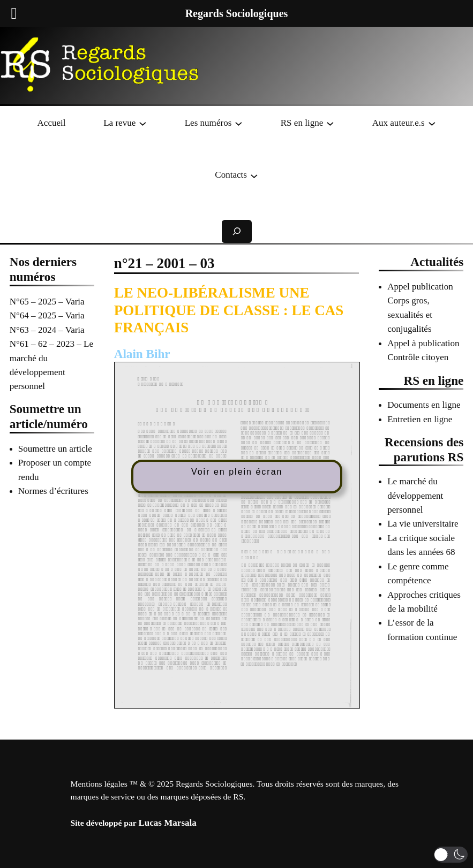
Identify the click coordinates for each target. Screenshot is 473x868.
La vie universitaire (423, 524)
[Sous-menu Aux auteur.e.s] (432, 123)
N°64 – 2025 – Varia (47, 315)
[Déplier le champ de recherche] (237, 231)
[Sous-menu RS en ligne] (330, 123)
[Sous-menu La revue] (143, 123)
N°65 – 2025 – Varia (47, 302)
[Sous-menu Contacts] (254, 175)
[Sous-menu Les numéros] (239, 123)
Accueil (52, 123)
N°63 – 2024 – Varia (47, 330)
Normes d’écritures (53, 491)
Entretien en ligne (420, 419)
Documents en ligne (424, 405)
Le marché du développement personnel (415, 496)
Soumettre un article (55, 449)
